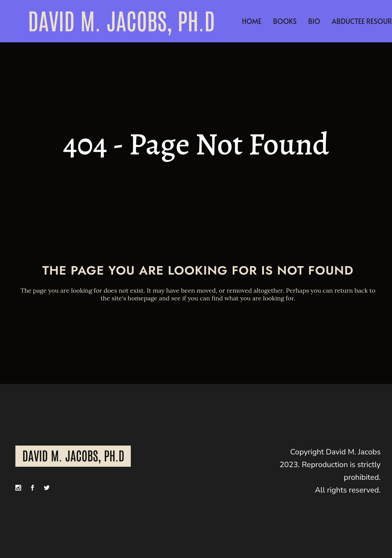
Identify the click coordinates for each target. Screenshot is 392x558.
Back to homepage (198, 330)
